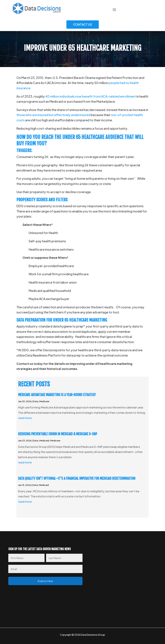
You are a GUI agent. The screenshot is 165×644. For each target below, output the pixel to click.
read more (25, 418)
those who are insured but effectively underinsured (53, 115)
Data (36, 401)
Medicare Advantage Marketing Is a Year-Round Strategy (57, 395)
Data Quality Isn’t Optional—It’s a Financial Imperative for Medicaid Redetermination (77, 478)
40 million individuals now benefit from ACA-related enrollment (91, 96)
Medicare (44, 401)
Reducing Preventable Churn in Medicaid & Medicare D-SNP (58, 434)
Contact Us (83, 24)
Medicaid (44, 441)
